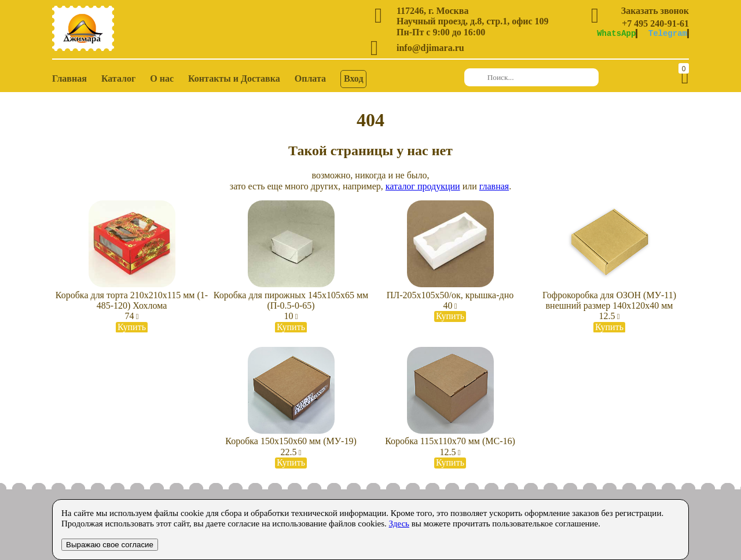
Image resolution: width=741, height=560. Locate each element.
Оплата (310, 78)
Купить (132, 327)
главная (494, 186)
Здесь (399, 524)
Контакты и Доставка (234, 78)
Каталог (118, 78)
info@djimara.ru (430, 48)
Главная (69, 78)
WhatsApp (616, 33)
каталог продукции (423, 186)
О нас (162, 78)
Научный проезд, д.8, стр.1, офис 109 (473, 21)
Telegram (668, 33)
